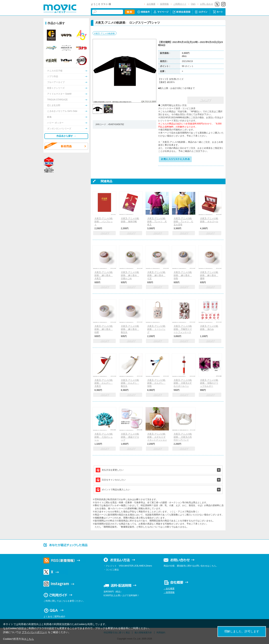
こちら (30, 639)
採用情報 (164, 4)
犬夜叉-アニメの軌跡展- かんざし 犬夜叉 (104, 383)
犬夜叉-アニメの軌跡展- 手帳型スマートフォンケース (183, 329)
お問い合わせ (207, 4)
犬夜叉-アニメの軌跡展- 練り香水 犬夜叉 (104, 275)
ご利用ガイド (180, 4)
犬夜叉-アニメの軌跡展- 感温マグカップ (130, 437)
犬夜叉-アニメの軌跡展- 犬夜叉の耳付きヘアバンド (183, 437)
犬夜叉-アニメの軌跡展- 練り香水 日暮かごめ (130, 275)
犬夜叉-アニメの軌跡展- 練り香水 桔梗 (104, 329)
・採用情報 (169, 592)
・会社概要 (169, 589)
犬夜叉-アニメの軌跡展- (105, 33)
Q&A (193, 4)
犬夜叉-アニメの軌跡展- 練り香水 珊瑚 (209, 275)
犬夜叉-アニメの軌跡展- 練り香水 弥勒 (183, 275)
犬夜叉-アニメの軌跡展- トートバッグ (156, 329)
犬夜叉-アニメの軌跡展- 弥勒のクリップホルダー (209, 383)
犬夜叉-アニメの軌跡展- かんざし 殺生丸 (130, 383)
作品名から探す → (66, 136)
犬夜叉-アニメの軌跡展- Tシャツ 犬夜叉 (157, 222)
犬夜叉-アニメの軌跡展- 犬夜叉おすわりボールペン (183, 383)
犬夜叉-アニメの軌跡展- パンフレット (104, 222)
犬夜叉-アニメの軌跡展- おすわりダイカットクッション (157, 437)
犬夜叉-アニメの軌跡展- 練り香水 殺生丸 (130, 329)
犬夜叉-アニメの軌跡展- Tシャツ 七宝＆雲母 (183, 222)
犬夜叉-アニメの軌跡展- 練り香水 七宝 (156, 275)
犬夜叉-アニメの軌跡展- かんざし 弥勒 (156, 383)
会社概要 (151, 4)
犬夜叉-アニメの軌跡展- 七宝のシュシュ (104, 437)
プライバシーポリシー (34, 632)
